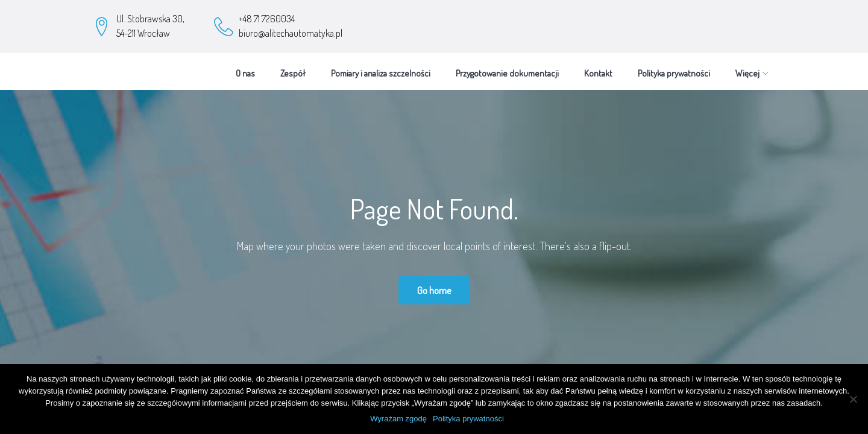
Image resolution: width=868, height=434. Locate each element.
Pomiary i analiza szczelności (381, 68)
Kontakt (598, 68)
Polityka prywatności (674, 68)
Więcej (747, 68)
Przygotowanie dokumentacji (507, 68)
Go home (434, 285)
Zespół (293, 68)
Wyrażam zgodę (398, 419)
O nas (245, 68)
